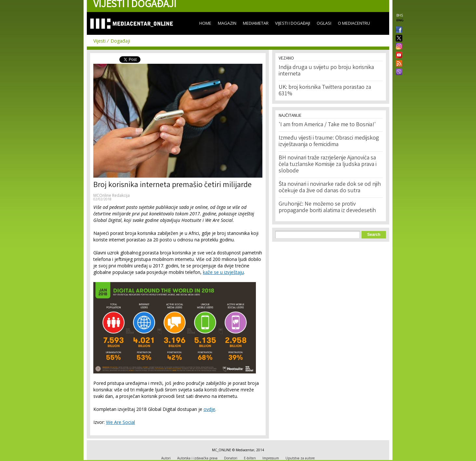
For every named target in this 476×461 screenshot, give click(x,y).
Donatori (231, 458)
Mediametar (256, 23)
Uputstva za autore (300, 458)
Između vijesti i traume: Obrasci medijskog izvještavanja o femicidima (329, 142)
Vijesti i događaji (293, 23)
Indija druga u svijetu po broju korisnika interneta (326, 71)
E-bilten (250, 458)
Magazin (227, 23)
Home (205, 23)
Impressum (271, 458)
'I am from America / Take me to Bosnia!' (327, 125)
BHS (400, 15)
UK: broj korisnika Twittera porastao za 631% (325, 91)
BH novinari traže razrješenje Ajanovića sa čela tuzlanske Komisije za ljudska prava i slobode (328, 165)
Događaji (120, 41)
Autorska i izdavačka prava (197, 458)
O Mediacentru (354, 23)
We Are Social (120, 422)
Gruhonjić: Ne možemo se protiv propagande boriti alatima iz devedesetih (327, 208)
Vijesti (99, 41)
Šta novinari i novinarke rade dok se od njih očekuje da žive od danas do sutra (330, 188)
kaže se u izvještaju (223, 272)
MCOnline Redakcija (112, 195)
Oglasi (324, 23)
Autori (166, 458)
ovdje (209, 409)
